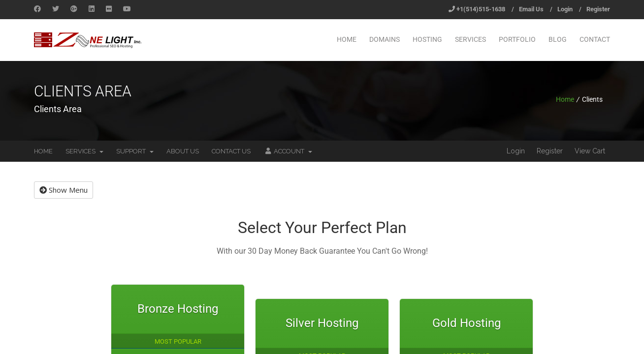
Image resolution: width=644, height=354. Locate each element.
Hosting (427, 39)
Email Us (531, 9)
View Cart (590, 151)
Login (565, 9)
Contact (595, 39)
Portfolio (517, 39)
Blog (558, 39)
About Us (183, 151)
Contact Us (231, 151)
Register (598, 9)
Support (135, 151)
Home (347, 39)
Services (470, 39)
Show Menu (64, 190)
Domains (385, 39)
